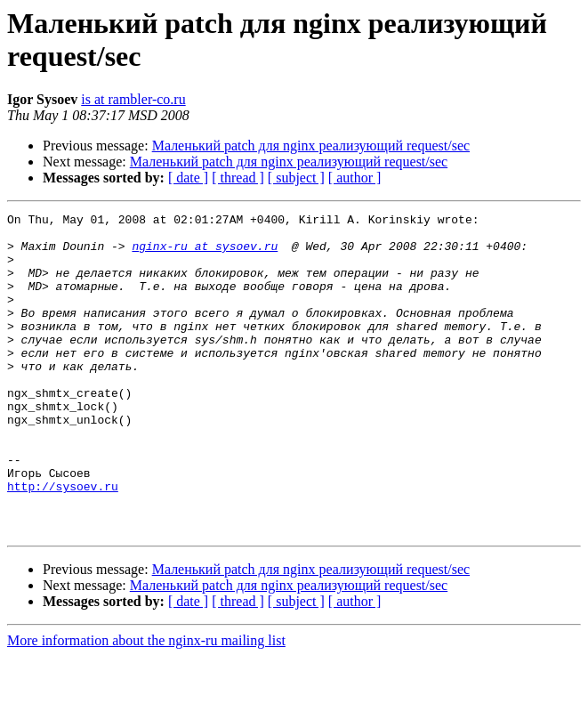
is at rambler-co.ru (133, 99)
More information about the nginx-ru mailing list (146, 704)
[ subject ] (296, 178)
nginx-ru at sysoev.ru (205, 254)
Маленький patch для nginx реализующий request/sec (311, 146)
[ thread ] (238, 178)
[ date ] (188, 178)
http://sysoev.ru (63, 542)
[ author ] (355, 178)
